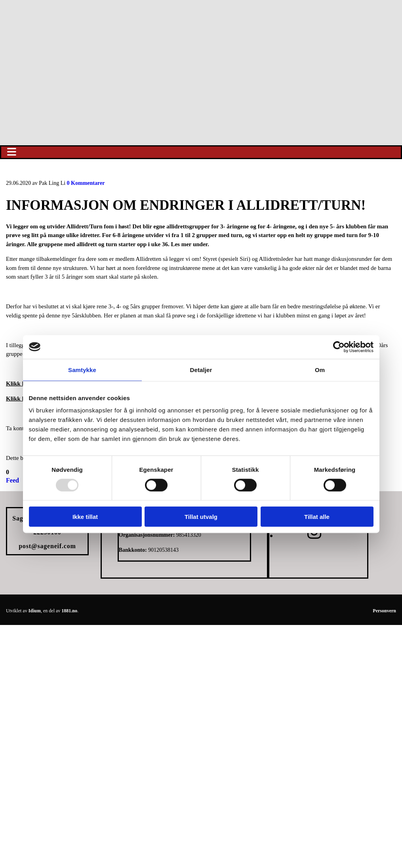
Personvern (384, 611)
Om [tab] (320, 369)
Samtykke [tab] (82, 369)
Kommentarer (86, 183)
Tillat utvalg (201, 517)
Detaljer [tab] (201, 369)
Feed (12, 480)
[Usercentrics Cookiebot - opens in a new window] (339, 347)
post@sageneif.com (47, 546)
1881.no (69, 611)
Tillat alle (317, 517)
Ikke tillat (85, 517)
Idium (35, 611)
